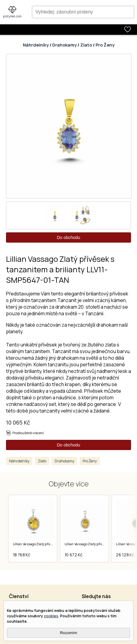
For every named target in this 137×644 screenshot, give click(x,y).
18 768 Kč (21, 555)
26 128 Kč (125, 555)
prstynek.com (12, 16)
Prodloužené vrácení (28, 433)
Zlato (86, 45)
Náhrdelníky (36, 45)
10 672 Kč (73, 555)
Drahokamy (64, 45)
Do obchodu (68, 237)
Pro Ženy (105, 45)
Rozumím (68, 633)
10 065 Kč (18, 422)
